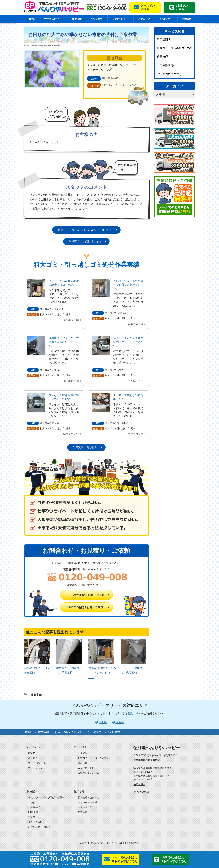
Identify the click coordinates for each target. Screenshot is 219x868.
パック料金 (96, 19)
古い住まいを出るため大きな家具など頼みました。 (128, 285)
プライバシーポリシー (40, 763)
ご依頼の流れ (35, 807)
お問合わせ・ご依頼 (39, 827)
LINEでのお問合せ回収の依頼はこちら (174, 859)
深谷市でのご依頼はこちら (85, 241)
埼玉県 (103, 722)
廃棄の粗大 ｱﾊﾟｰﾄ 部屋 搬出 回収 (38, 668)
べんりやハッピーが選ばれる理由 (46, 797)
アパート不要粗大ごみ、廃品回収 (133, 668)
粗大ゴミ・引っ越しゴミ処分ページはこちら (85, 230)
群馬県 (120, 722)
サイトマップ (35, 768)
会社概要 (186, 19)
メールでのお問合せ (148, 7)
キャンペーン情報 (87, 802)
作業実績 (77, 19)
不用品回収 (164, 39)
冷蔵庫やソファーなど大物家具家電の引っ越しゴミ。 (64, 342)
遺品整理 (162, 57)
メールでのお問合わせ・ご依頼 (85, 595)
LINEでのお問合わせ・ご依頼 (85, 607)
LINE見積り (34, 812)
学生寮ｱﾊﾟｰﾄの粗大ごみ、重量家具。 (69, 668)
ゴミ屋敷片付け (166, 65)
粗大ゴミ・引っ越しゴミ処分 (175, 48)
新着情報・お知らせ (89, 797)
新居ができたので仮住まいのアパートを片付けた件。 (128, 342)
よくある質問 (35, 822)
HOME (31, 19)
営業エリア (144, 19)
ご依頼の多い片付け (169, 74)
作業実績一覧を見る (85, 447)
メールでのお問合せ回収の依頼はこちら (125, 859)
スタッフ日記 (85, 807)
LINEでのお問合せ (182, 7)
